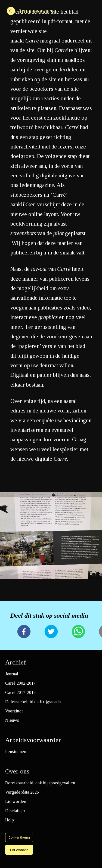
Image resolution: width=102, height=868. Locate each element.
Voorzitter (14, 711)
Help (10, 820)
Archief (16, 662)
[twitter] (51, 632)
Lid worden (16, 801)
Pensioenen (16, 752)
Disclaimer (15, 811)
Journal (12, 674)
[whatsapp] (78, 632)
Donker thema (19, 837)
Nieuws (12, 720)
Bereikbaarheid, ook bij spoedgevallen (40, 783)
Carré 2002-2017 (20, 683)
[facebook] (24, 632)
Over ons (17, 771)
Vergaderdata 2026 (22, 792)
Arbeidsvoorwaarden (33, 740)
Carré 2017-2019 (20, 692)
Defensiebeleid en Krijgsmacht (33, 702)
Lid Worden (19, 850)
